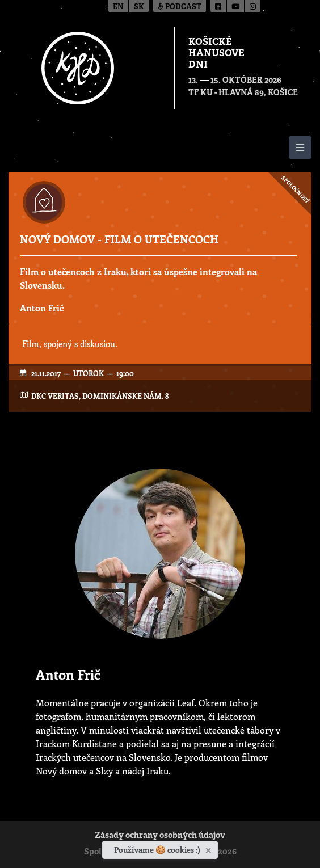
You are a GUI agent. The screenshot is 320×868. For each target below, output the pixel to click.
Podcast (180, 7)
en (118, 7)
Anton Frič (42, 308)
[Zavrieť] (210, 848)
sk (139, 7)
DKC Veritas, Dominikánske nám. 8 (100, 396)
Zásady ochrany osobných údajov (160, 836)
